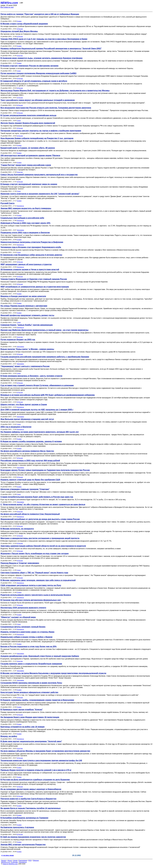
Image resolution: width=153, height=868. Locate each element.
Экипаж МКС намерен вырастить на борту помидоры (26, 208)
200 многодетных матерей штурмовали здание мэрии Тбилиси (30, 155)
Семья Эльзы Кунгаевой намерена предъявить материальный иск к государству (39, 175)
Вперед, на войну (9, 736)
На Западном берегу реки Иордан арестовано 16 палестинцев (30, 717)
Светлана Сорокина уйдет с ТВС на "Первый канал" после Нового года (34, 573)
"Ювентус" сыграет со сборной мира (18, 617)
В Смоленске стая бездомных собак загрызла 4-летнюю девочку (31, 255)
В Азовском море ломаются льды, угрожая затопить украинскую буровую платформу (42, 58)
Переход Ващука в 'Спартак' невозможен (20, 563)
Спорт (19, 71)
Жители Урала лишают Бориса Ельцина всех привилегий (28, 123)
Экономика (20, 230)
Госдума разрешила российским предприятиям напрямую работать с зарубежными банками (45, 357)
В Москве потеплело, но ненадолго (17, 529)
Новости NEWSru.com (10, 864)
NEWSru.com (9, 3)
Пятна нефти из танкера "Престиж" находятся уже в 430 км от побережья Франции (40, 14)
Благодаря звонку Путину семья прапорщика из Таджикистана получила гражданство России (45, 470)
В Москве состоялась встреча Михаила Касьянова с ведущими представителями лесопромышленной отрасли (53, 673)
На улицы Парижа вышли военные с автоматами (24, 306)
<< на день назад (7, 855)
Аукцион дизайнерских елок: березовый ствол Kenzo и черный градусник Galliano (40, 656)
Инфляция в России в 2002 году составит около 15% (25, 223)
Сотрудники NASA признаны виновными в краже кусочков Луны (31, 683)
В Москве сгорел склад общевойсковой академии (24, 24)
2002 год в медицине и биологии (16, 427)
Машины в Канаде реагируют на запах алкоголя (23, 296)
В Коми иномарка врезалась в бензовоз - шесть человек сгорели (31, 376)
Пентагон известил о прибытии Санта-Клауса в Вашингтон (28, 799)
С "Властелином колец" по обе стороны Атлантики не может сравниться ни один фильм (43, 504)
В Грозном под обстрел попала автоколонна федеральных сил (31, 600)
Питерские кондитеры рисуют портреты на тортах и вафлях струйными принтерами (41, 131)
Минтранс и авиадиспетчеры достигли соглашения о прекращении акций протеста (40, 538)
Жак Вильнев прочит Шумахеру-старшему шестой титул (27, 419)
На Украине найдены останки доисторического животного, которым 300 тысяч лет (40, 432)
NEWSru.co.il (5, 862)
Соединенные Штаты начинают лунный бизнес (23, 627)
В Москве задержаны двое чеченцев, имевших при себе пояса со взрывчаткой (38, 580)
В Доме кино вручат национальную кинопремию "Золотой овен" (31, 741)
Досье (10, 860)
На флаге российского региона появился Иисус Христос (27, 451)
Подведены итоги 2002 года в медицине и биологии (25, 233)
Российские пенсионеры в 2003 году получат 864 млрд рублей (30, 461)
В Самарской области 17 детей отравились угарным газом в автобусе (34, 81)
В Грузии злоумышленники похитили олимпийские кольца (28, 115)
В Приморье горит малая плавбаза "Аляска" (22, 710)
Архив (15, 860)
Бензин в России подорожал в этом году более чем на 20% (29, 646)
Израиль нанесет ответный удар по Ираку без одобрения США (30, 480)
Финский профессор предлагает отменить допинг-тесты (27, 315)
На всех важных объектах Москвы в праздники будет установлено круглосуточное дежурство (45, 751)
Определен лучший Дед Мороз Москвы (19, 31)
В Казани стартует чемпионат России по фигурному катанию (29, 66)
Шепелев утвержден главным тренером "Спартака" (25, 489)
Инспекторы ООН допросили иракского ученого (23, 608)
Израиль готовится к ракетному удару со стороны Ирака (27, 632)
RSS (30, 860)
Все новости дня (7, 7)
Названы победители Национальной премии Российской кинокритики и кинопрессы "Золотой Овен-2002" (51, 49)
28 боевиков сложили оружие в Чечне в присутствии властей (30, 269)
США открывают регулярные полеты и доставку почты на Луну (31, 585)
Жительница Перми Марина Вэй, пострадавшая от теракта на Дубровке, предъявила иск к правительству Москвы (55, 91)
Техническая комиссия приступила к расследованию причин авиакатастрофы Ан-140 (41, 760)
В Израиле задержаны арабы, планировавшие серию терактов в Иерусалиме (37, 700)
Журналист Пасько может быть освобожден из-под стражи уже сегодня (35, 554)
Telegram (36, 860)
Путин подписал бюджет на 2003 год (18, 340)
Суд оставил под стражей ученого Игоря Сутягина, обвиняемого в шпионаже (37, 385)
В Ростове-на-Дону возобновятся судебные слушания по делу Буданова (35, 780)
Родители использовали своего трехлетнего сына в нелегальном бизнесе (36, 595)
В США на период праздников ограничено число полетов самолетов (33, 837)
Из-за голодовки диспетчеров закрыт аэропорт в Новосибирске (31, 789)
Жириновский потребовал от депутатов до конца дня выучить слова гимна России (40, 519)
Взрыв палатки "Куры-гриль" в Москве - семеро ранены (27, 349)
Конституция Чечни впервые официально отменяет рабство (29, 692)
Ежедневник (23, 860)
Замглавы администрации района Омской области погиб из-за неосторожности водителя (43, 546)
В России (20, 29)
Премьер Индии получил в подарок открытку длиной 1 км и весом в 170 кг (36, 770)
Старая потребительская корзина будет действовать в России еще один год (37, 497)
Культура (20, 56)
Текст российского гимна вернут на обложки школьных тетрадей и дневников (38, 100)
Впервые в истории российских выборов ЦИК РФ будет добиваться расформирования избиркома (48, 395)
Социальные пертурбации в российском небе (22, 218)
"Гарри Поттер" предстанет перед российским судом (26, 165)
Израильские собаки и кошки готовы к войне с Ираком (26, 637)
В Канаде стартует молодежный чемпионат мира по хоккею (29, 184)
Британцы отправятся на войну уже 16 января (23, 727)
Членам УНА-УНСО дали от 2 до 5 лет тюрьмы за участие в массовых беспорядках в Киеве (44, 39)
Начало (4, 860)
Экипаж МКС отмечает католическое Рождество (23, 845)
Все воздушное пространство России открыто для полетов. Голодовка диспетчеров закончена (46, 108)
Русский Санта (7, 203)
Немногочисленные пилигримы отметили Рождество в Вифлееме (32, 242)
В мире (19, 21)
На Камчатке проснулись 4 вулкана (17, 827)
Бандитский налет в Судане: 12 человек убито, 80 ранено (28, 148)
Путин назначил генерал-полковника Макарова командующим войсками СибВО (38, 73)
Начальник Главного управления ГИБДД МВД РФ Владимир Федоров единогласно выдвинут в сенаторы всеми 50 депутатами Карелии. (54, 282)
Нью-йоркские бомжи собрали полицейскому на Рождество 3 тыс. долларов (37, 138)
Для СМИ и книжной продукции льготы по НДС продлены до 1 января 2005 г (37, 410)
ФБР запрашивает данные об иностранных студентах (26, 264)
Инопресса (20, 206)
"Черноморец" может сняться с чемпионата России (25, 366)
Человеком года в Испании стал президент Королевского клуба (31, 247)
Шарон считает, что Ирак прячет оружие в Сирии (24, 404)
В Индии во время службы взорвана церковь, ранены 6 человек (31, 441)
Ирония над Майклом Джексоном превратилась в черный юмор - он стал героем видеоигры (44, 330)
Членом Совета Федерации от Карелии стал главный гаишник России (34, 279)
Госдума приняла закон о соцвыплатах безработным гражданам (31, 664)
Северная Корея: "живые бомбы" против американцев (27, 325)
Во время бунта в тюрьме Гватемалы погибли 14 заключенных (31, 808)
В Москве (15, 862)
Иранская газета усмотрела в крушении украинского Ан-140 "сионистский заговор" (40, 194)
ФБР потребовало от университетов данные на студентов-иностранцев (35, 287)
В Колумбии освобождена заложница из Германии (24, 818)
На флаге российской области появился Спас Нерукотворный (30, 514)
